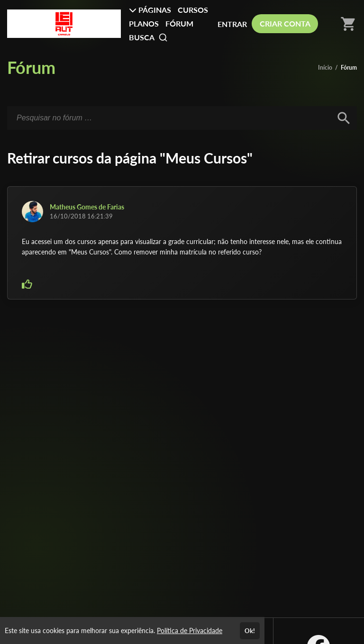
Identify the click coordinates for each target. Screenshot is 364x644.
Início (325, 68)
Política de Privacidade (190, 630)
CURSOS (193, 10)
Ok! (250, 631)
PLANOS (144, 23)
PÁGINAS (150, 10)
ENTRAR (232, 24)
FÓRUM (179, 23)
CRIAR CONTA (285, 23)
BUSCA (148, 37)
